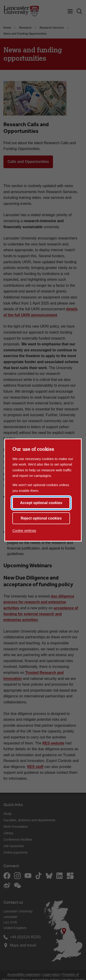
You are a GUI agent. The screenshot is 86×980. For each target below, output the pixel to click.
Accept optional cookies (41, 503)
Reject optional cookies (41, 518)
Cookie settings (24, 530)
